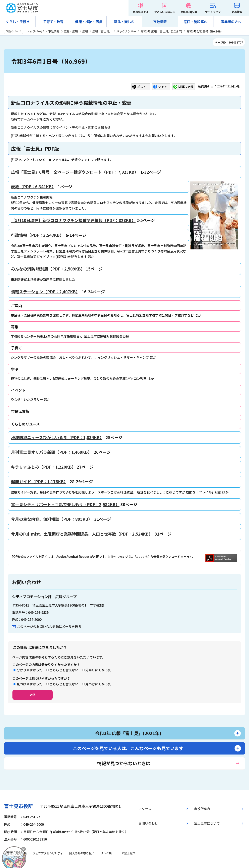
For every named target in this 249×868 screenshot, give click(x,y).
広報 (85, 31)
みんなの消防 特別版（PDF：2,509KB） (48, 269)
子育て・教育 (53, 22)
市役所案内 (202, 809)
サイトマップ (213, 12)
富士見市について (207, 823)
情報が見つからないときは (124, 763)
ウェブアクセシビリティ (48, 853)
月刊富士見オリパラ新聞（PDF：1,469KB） (50, 452)
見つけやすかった (30, 684)
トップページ (35, 31)
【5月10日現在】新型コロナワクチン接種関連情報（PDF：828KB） (73, 220)
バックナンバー (126, 31)
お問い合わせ (148, 823)
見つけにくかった (98, 684)
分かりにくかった (98, 670)
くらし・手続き (18, 22)
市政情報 (160, 22)
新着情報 (237, 12)
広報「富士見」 (102, 31)
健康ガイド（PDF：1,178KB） (38, 482)
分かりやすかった (30, 670)
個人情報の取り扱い (82, 853)
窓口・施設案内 (195, 22)
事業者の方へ (231, 22)
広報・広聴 (71, 31)
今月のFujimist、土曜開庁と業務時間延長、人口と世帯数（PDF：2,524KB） (81, 534)
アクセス (145, 809)
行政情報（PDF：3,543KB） (36, 235)
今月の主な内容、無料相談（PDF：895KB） (51, 519)
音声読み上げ (141, 12)
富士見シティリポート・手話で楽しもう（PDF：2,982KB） (65, 504)
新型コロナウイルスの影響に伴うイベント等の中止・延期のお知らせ (61, 127)
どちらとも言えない (64, 670)
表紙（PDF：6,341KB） (32, 187)
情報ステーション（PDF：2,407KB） (44, 292)
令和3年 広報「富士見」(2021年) (161, 31)
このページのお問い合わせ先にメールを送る (49, 626)
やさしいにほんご (165, 12)
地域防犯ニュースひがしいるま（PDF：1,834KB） (56, 437)
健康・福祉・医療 (89, 22)
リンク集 (106, 853)
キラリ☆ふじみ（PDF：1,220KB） (43, 467)
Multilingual (189, 12)
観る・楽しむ (124, 22)
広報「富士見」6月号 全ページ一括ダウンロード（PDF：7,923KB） (74, 172)
